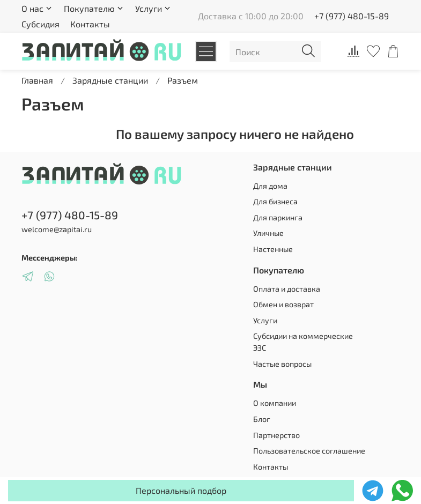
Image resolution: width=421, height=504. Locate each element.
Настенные (273, 249)
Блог (262, 419)
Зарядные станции (110, 80)
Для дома (270, 186)
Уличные (268, 233)
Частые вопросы (282, 364)
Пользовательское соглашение (309, 451)
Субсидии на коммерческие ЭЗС (303, 342)
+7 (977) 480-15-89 (352, 16)
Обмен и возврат (283, 304)
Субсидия (40, 24)
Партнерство (276, 435)
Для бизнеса (275, 201)
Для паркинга (278, 217)
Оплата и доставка (287, 289)
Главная (37, 80)
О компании (275, 403)
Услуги (265, 320)
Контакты (90, 24)
